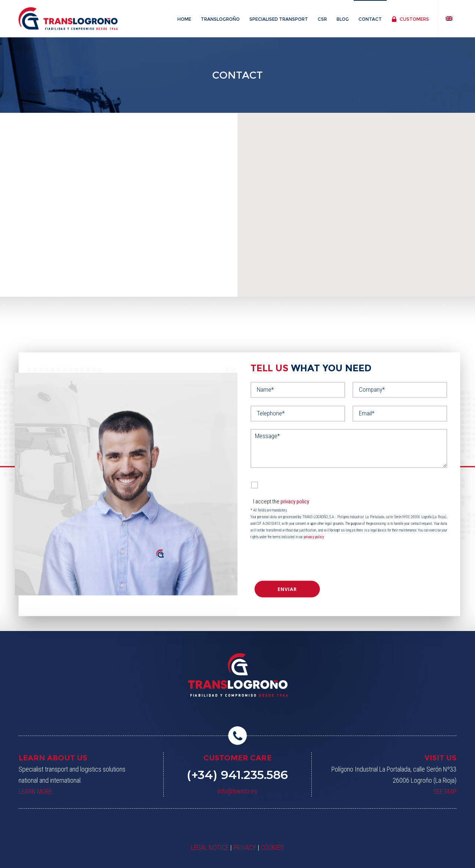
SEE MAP (445, 791)
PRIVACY (245, 847)
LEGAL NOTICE (210, 847)
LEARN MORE (35, 791)
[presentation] (297, 560)
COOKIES (272, 847)
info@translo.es (237, 791)
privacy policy (295, 501)
